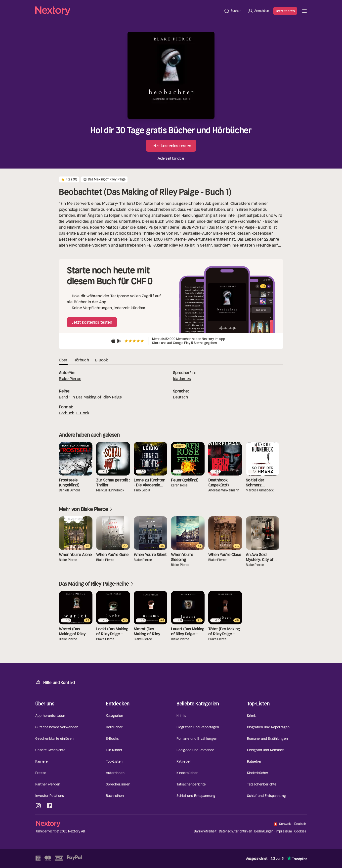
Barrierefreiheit (205, 831)
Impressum (284, 831)
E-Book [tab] (101, 360)
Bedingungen (264, 831)
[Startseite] (128, 11)
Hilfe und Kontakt (55, 682)
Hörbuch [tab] (81, 360)
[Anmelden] (258, 11)
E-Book (83, 413)
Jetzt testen (285, 11)
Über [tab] (63, 360)
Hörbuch (67, 413)
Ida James (182, 379)
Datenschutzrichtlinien (235, 831)
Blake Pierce (70, 379)
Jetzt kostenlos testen (171, 146)
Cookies (300, 831)
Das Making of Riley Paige (99, 397)
